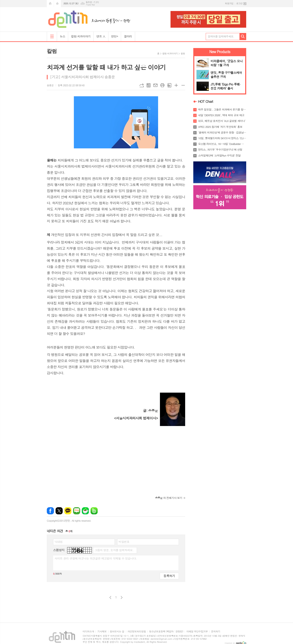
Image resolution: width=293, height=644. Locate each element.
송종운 (50, 85)
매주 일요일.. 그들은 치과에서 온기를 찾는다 (222, 110)
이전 (110, 597)
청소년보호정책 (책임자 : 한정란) (166, 631)
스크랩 (169, 85)
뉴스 (62, 36)
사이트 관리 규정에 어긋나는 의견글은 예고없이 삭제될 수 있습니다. (96, 558)
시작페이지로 (50, 4)
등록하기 (169, 576)
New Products (220, 52)
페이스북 (50, 511)
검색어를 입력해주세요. (221, 36)
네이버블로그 (77, 511)
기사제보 (102, 631)
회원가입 (229, 3)
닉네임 (58, 542)
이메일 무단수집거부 (197, 631)
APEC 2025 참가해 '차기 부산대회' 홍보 (220, 127)
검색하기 (243, 37)
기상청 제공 (90, 5)
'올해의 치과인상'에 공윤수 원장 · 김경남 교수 (222, 133)
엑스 (59, 511)
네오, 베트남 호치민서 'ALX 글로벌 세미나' (222, 121)
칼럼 (183, 53)
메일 (155, 85)
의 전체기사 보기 (169, 498)
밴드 (94, 511)
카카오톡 (68, 511)
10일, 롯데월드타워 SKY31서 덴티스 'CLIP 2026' (222, 138)
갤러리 (128, 36)
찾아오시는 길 (117, 631)
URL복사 (142, 85)
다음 (122, 597)
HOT (206, 101)
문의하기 (216, 631)
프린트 (162, 85)
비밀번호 (124, 542)
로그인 (239, 3)
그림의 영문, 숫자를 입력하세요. (114, 550)
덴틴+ (115, 36)
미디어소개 (88, 631)
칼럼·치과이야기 (81, 36)
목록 (149, 85)
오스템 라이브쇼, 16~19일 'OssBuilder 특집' (222, 144)
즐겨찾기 (57, 4)
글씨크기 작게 (183, 85)
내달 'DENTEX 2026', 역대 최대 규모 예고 (221, 115)
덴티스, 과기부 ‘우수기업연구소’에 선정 (220, 150)
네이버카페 (85, 511)
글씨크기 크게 (176, 85)
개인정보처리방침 (137, 631)
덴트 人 (101, 36)
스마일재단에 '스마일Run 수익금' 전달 (219, 156)
